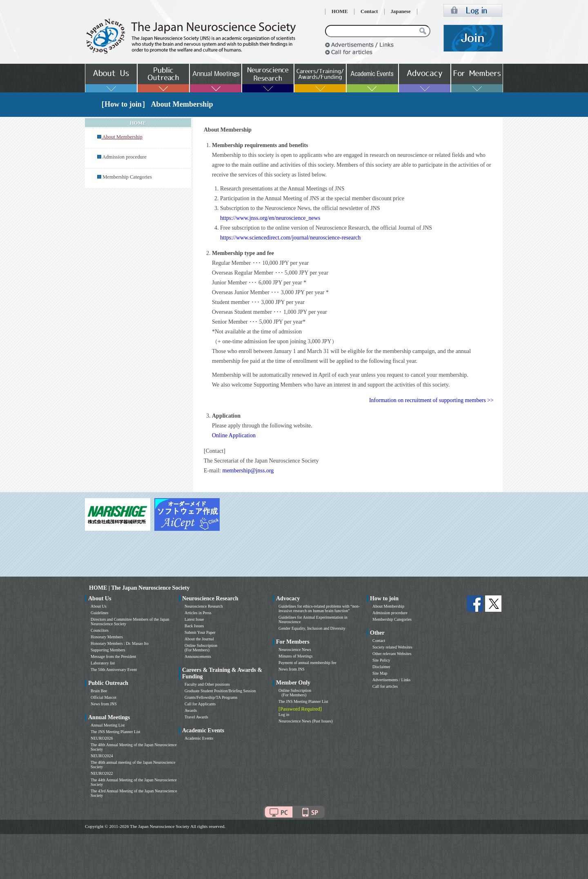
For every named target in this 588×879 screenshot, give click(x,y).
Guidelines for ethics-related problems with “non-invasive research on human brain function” (319, 608)
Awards (191, 710)
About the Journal (199, 639)
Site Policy (381, 660)
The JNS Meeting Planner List (116, 732)
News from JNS (104, 704)
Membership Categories (127, 177)
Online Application (234, 435)
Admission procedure (124, 157)
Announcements (198, 656)
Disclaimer (381, 667)
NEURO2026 (102, 738)
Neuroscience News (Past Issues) (305, 721)
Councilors (100, 630)
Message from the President (113, 656)
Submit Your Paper (200, 632)
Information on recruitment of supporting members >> (431, 400)
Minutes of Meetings (295, 656)
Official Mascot (104, 697)
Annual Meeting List (108, 725)
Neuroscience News (295, 650)
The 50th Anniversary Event (114, 670)
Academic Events (199, 738)
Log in (284, 715)
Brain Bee (99, 691)
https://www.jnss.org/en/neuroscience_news (270, 218)
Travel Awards (196, 717)
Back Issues (194, 626)
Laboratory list (103, 663)
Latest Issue (194, 619)
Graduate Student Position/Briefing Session (220, 691)
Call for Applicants (200, 704)
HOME (340, 11)
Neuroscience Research (204, 606)
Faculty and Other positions (207, 684)
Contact (369, 11)
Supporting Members (108, 650)
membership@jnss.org (248, 471)
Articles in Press (198, 613)
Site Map (380, 673)
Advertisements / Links (391, 680)
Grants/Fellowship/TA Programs (211, 697)
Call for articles (385, 686)
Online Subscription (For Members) (201, 648)
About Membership (388, 606)
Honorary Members (107, 637)
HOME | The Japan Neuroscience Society (139, 588)
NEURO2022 (102, 773)
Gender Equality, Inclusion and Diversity (312, 628)
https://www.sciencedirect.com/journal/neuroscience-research (290, 238)
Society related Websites (392, 647)
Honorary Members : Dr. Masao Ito (120, 643)
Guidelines (99, 613)
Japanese (401, 11)
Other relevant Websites (392, 654)
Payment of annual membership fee (307, 663)
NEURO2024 (102, 756)
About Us (99, 606)
